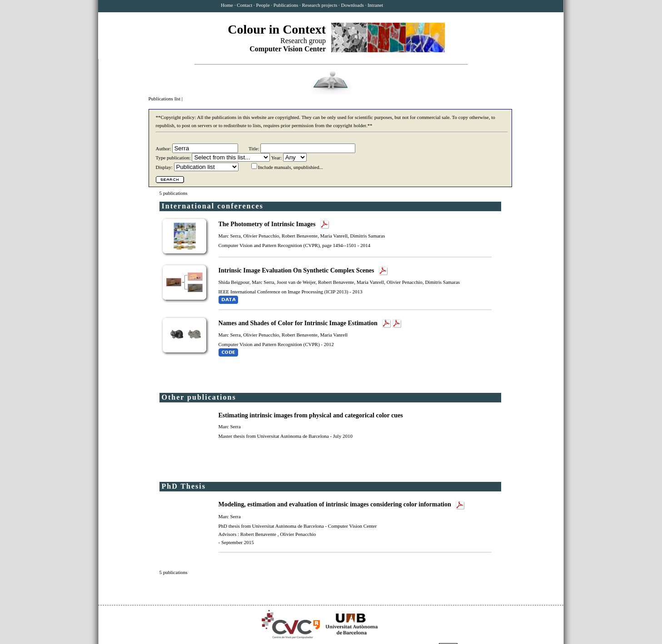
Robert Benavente (300, 236)
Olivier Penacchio (261, 236)
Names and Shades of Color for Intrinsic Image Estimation (299, 323)
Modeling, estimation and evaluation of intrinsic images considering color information (336, 504)
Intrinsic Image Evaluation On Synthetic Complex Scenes (297, 270)
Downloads (353, 5)
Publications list (165, 99)
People (263, 5)
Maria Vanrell (334, 236)
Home (227, 5)
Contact (244, 5)
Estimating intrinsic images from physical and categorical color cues (312, 415)
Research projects (319, 5)
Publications (286, 5)
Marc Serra (230, 236)
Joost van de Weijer (296, 282)
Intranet (375, 5)
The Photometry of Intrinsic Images (268, 224)
